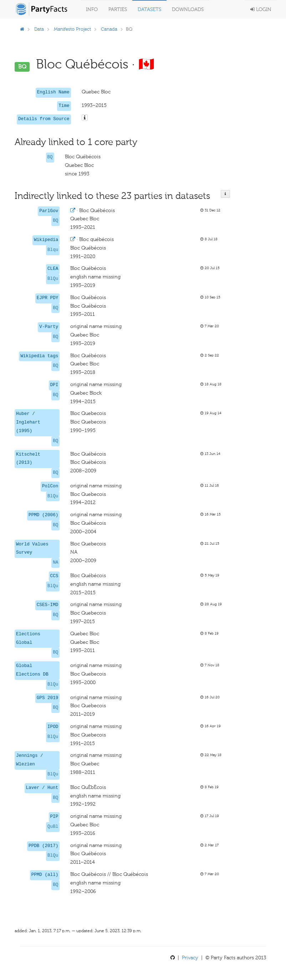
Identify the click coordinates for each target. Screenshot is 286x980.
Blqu (53, 250)
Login (261, 9)
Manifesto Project (72, 29)
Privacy (190, 958)
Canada (109, 29)
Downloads (188, 9)
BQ (50, 157)
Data (39, 29)
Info (92, 9)
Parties (118, 9)
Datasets (149, 9)
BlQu (53, 279)
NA (55, 563)
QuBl (53, 827)
